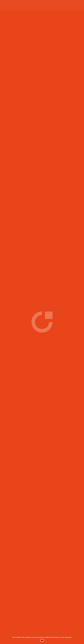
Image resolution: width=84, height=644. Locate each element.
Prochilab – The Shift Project (15, 473)
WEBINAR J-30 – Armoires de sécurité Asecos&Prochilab (27, 448)
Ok (42, 640)
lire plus (76, 462)
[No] (81, 639)
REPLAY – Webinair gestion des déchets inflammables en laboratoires (33, 498)
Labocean (19, 120)
